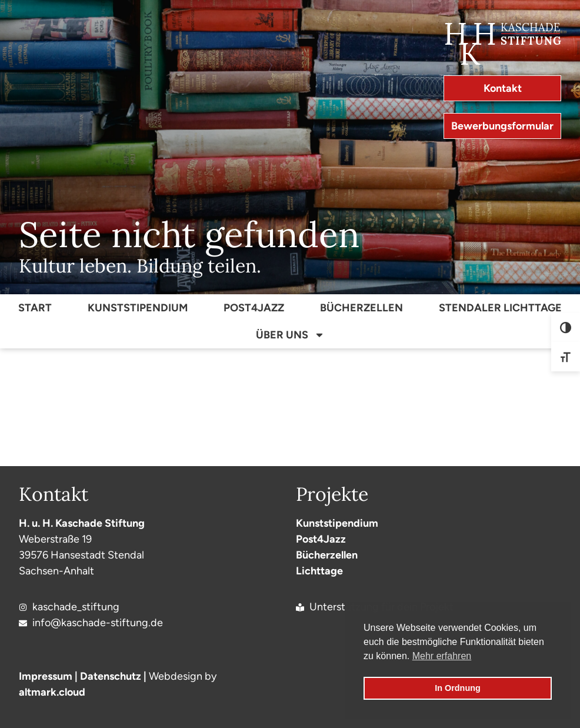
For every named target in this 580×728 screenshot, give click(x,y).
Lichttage (319, 571)
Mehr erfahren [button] (442, 656)
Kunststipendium (138, 308)
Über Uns (290, 335)
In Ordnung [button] (458, 688)
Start (35, 308)
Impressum (46, 676)
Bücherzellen (361, 308)
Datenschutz (111, 676)
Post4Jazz (254, 308)
